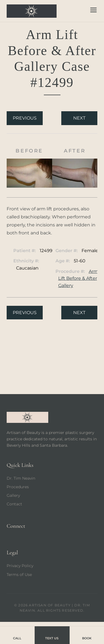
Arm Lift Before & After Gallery (78, 278)
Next (79, 118)
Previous (25, 118)
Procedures (18, 487)
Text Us (52, 635)
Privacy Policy (20, 566)
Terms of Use (19, 575)
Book (87, 635)
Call (17, 635)
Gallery (13, 495)
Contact (14, 504)
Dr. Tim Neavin (21, 478)
